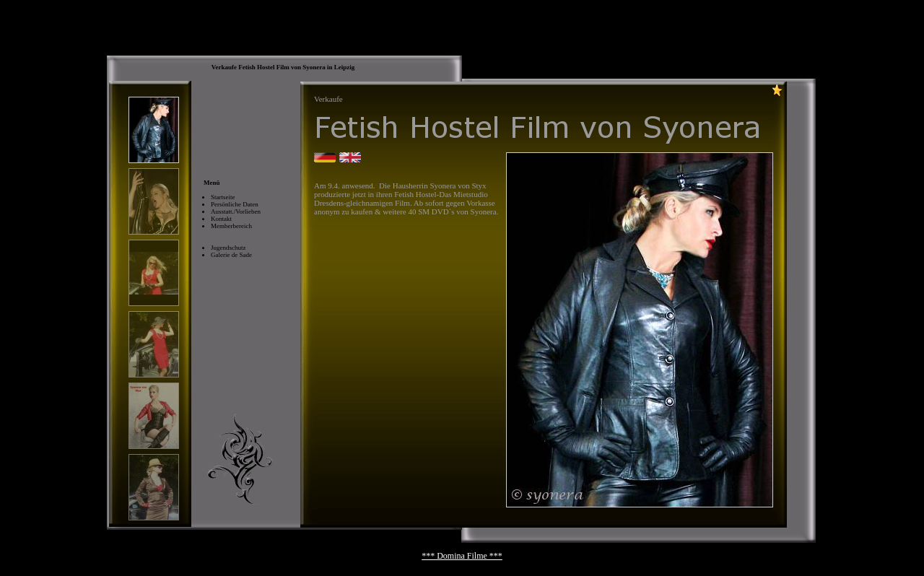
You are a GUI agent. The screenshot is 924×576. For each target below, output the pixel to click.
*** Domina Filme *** (462, 556)
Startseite (223, 197)
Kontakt (221, 219)
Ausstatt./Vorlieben (236, 211)
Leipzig (345, 67)
